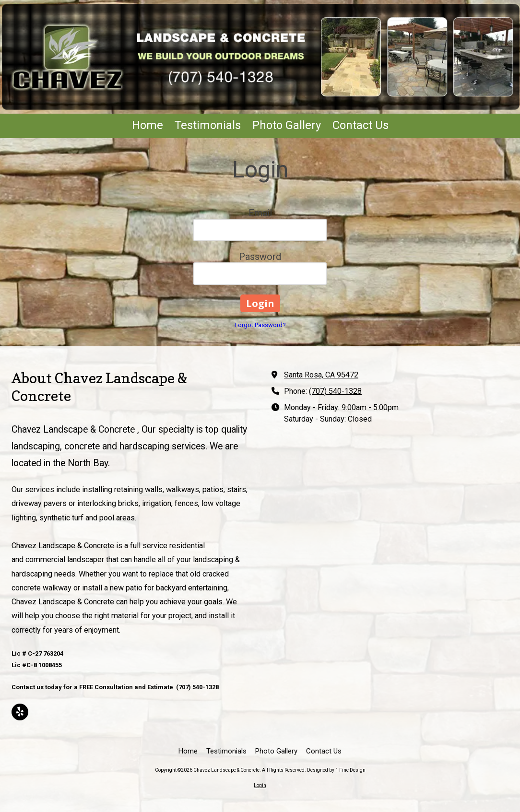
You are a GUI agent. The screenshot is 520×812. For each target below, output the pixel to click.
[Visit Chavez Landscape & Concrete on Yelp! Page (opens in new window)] (20, 712)
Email (260, 213)
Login (260, 785)
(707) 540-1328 (335, 391)
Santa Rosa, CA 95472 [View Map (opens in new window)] (321, 375)
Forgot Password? (260, 325)
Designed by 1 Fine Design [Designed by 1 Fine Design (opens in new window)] (336, 770)
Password (260, 257)
